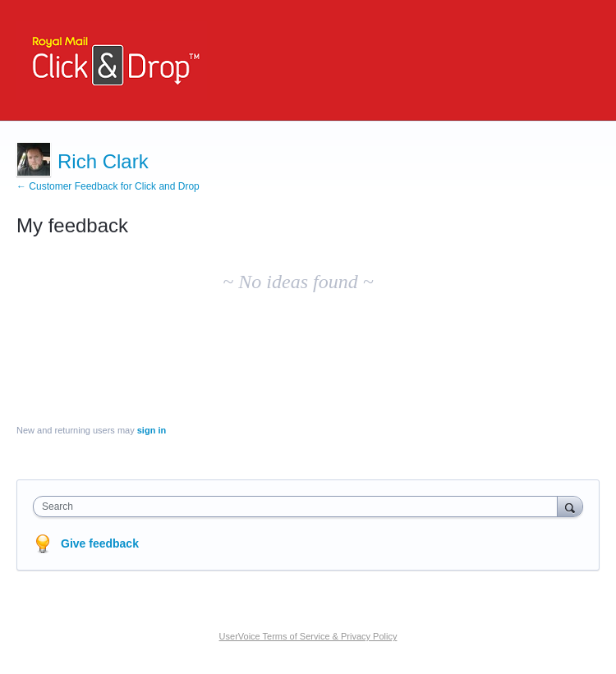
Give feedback (100, 543)
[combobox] (299, 507)
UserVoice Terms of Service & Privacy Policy (308, 636)
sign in (152, 430)
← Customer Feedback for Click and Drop (108, 186)
